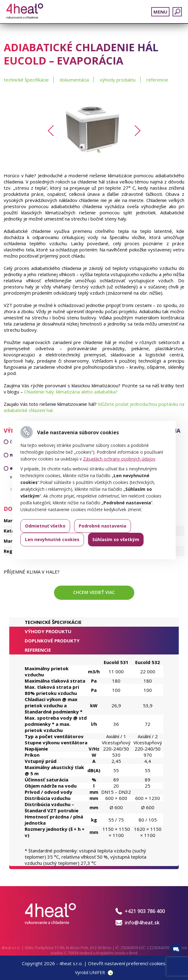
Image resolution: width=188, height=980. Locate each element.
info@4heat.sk (142, 923)
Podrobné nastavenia (102, 526)
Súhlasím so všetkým (116, 539)
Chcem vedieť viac (94, 592)
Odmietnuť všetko (45, 526)
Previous (53, 130)
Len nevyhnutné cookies (52, 539)
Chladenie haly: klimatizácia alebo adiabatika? (71, 392)
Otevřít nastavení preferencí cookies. (127, 963)
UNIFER (97, 972)
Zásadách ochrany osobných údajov (119, 459)
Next (135, 130)
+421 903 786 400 (145, 911)
